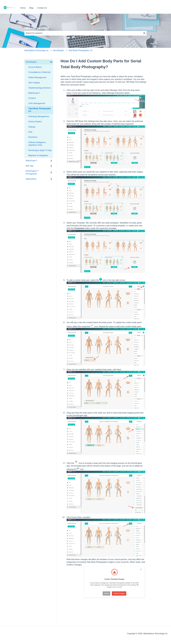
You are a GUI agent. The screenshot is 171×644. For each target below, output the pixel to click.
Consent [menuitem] (32, 98)
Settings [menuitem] (32, 127)
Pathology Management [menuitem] (39, 116)
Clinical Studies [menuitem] (35, 122)
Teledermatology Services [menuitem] (40, 88)
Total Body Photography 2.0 (80, 50)
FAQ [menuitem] (30, 132)
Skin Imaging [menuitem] (34, 83)
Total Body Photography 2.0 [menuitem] (40, 110)
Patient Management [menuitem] (37, 77)
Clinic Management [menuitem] (37, 103)
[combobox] (83, 33)
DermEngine (58, 50)
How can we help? (37, 28)
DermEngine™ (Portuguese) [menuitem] (32, 172)
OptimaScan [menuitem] (31, 179)
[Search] (144, 33)
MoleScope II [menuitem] (34, 93)
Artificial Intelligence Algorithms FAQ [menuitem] (37, 144)
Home (23, 8)
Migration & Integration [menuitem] (38, 155)
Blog (31, 8)
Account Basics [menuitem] (35, 67)
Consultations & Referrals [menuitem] (39, 72)
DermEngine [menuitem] (31, 62)
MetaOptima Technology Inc (37, 50)
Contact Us (42, 8)
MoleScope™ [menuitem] (32, 161)
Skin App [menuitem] (29, 166)
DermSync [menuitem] (33, 137)
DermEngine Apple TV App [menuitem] (40, 150)
